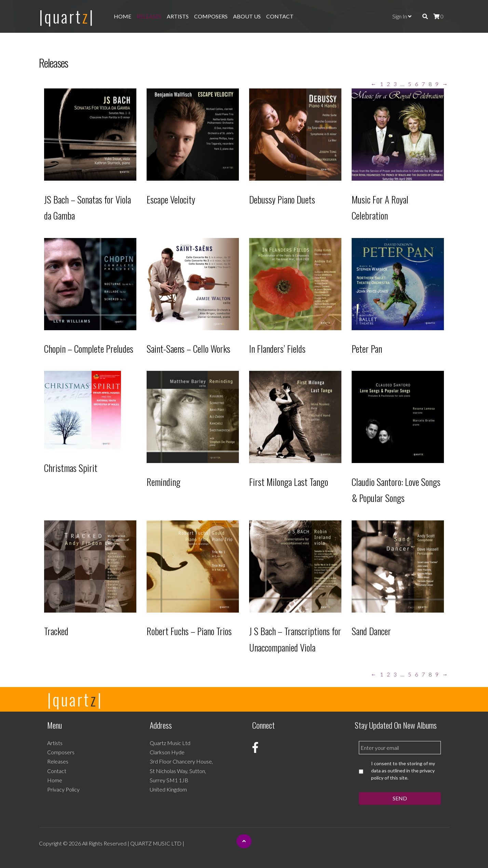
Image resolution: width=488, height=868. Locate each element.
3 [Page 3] (395, 84)
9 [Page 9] (437, 84)
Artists (178, 16)
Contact (280, 16)
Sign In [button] (402, 16)
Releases (149, 16)
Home (123, 16)
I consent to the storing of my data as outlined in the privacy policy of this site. (403, 771)
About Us (247, 16)
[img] (425, 16)
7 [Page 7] (423, 84)
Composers (211, 16)
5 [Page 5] (410, 84)
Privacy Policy (63, 789)
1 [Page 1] (382, 84)
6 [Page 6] (416, 84)
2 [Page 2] (388, 84)
